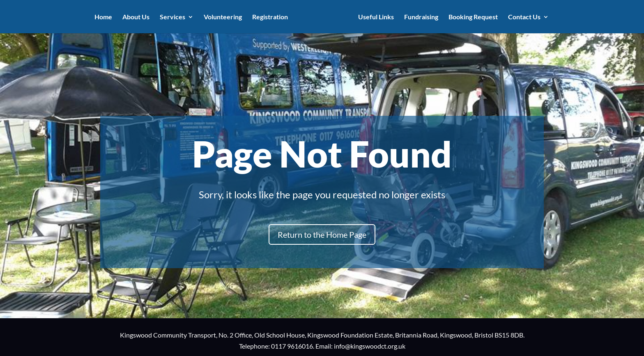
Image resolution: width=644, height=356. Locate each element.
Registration (270, 17)
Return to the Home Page (322, 234)
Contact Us (524, 17)
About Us (136, 17)
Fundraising (421, 17)
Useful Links (376, 17)
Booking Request (473, 17)
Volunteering (223, 17)
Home (103, 17)
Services (172, 17)
